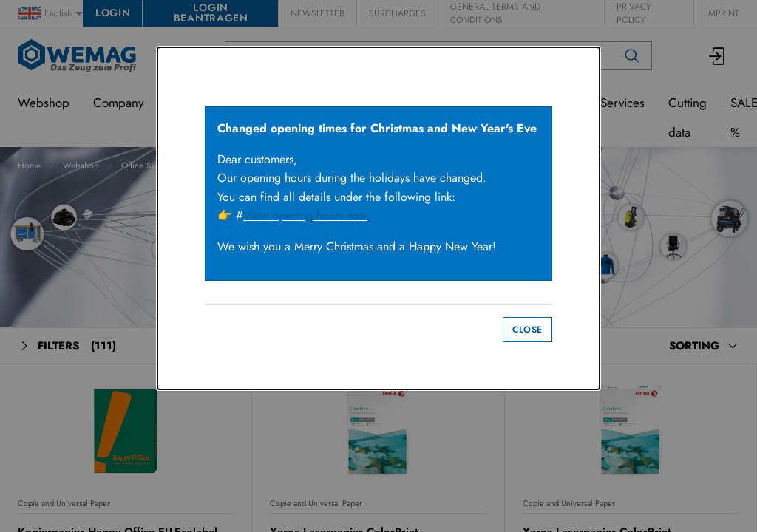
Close (527, 330)
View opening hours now (305, 215)
